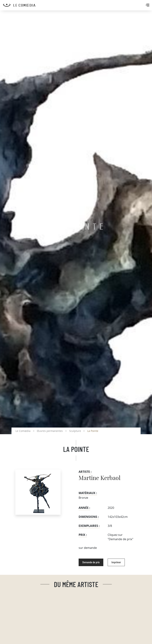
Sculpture (75, 431)
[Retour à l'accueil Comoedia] (77, 5)
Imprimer (116, 562)
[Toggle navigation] (148, 5)
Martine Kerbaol (100, 478)
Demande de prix (91, 562)
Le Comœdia (23, 431)
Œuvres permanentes (50, 431)
